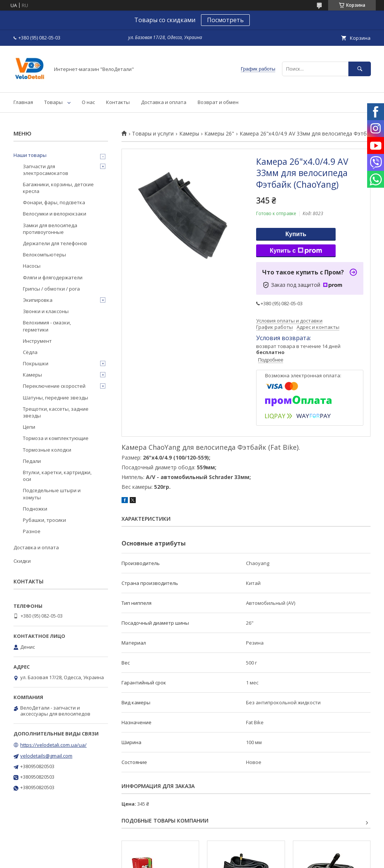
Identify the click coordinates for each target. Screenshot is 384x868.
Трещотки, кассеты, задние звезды (56, 412)
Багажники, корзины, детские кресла (58, 188)
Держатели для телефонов (55, 243)
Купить (296, 234)
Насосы (32, 266)
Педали (32, 461)
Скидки (22, 561)
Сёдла (30, 352)
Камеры (189, 134)
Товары (53, 102)
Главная (23, 102)
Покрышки (36, 363)
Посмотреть (225, 20)
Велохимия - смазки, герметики (47, 326)
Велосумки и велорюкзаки (55, 214)
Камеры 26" (219, 134)
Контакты (118, 102)
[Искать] (360, 69)
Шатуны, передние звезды (55, 398)
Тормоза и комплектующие (56, 438)
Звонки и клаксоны (46, 311)
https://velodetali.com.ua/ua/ (53, 745)
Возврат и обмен (218, 102)
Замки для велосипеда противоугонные (50, 229)
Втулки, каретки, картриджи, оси (57, 476)
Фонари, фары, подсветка (54, 202)
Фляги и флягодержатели (53, 277)
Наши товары (30, 155)
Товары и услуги (153, 134)
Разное (32, 531)
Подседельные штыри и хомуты (52, 494)
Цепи (29, 427)
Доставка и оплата (164, 102)
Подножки (35, 509)
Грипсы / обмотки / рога (51, 289)
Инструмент (37, 341)
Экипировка (38, 300)
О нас (88, 102)
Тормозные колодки (47, 450)
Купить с (296, 251)
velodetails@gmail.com (46, 756)
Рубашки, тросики (44, 520)
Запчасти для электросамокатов (46, 170)
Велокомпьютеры (44, 255)
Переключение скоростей (54, 386)
